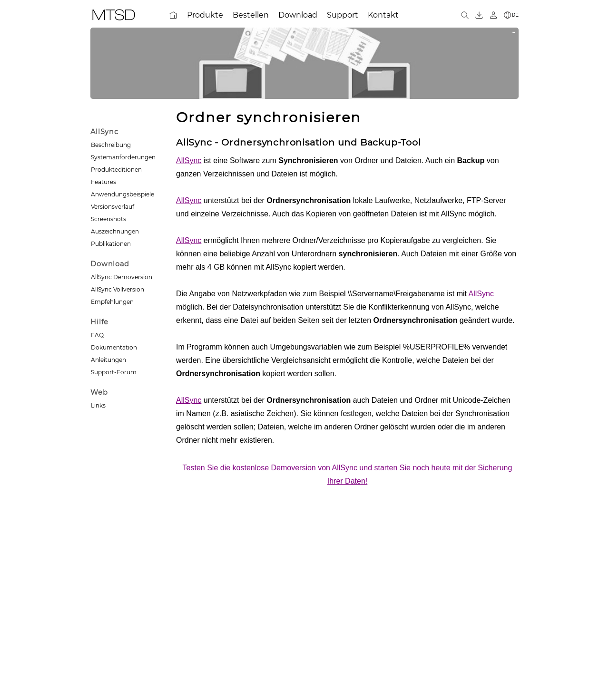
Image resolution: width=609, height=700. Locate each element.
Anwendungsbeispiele (123, 194)
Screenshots (108, 219)
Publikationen (111, 244)
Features (103, 182)
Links (98, 405)
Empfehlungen (112, 302)
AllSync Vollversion (118, 289)
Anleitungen (108, 360)
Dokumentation (114, 347)
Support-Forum (114, 372)
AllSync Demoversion (122, 277)
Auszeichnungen (115, 231)
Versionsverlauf (113, 207)
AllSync (189, 160)
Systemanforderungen (123, 157)
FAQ (97, 335)
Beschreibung (111, 145)
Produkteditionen (116, 170)
